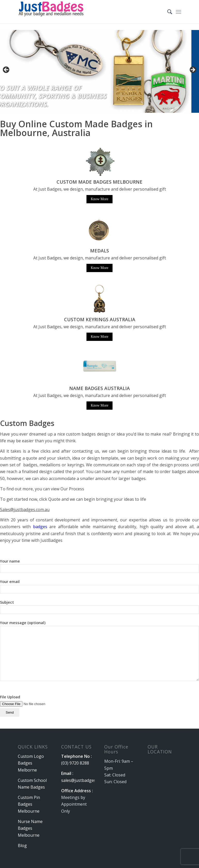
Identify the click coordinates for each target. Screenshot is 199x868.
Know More (99, 199)
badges (40, 527)
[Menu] (178, 12)
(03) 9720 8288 (75, 763)
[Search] (167, 12)
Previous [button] (6, 70)
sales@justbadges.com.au (86, 780)
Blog (22, 845)
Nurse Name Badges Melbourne (30, 828)
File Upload (33, 704)
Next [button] (193, 70)
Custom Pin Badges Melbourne (29, 804)
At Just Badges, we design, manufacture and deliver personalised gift (100, 258)
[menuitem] (167, 12)
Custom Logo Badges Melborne (31, 763)
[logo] (52, 12)
